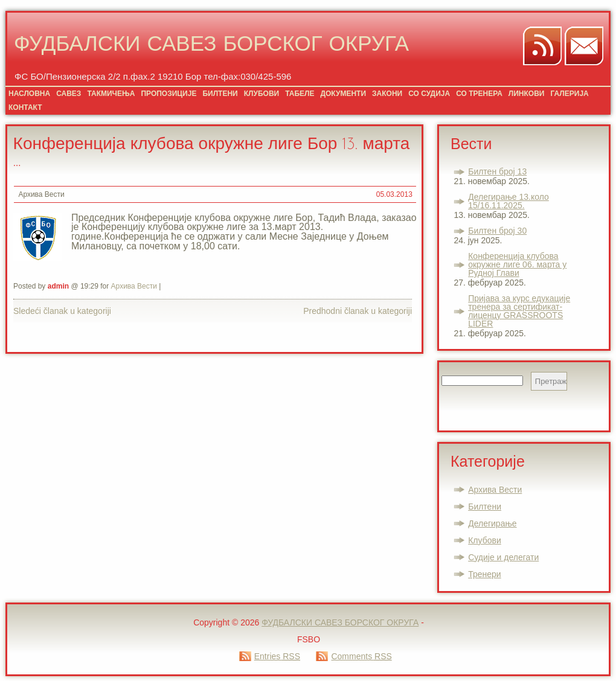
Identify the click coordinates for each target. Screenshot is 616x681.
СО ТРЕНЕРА (479, 94)
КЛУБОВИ (261, 94)
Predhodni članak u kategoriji (358, 311)
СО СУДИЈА (429, 94)
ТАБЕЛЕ (300, 94)
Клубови (485, 540)
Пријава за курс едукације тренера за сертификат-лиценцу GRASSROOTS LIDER (519, 311)
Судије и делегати (503, 557)
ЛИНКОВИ (527, 94)
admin (58, 286)
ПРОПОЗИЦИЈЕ (168, 94)
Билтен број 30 (497, 231)
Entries (277, 656)
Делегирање (492, 523)
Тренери (484, 574)
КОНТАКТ (25, 107)
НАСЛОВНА (29, 94)
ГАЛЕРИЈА (569, 94)
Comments (361, 656)
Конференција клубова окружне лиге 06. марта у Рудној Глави (517, 264)
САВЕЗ (69, 94)
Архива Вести (41, 194)
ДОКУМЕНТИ (343, 94)
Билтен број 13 (497, 171)
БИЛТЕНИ (220, 94)
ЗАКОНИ (387, 94)
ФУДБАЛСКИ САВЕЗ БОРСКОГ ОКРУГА (211, 46)
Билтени (485, 507)
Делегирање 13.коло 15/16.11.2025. (509, 201)
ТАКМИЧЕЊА (111, 94)
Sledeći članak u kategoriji (62, 311)
